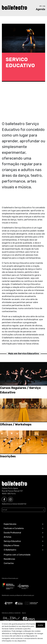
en (44, 6)
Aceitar (40, 625)
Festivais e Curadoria (14, 528)
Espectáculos (10, 524)
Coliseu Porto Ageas (10, 488)
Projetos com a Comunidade (17, 555)
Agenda (40, 9)
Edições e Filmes (11, 545)
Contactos (9, 563)
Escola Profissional (12, 533)
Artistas (8, 537)
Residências (9, 559)
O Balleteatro (10, 550)
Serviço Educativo (12, 541)
